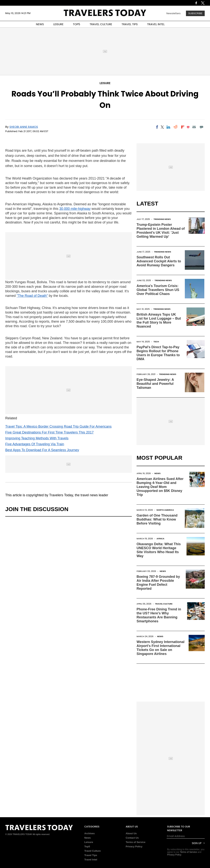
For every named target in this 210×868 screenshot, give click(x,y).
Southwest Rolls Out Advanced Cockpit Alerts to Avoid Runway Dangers (159, 261)
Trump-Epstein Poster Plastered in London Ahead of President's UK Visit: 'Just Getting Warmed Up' (161, 231)
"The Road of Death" (32, 296)
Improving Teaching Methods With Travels (37, 438)
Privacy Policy (134, 846)
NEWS (40, 24)
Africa (160, 539)
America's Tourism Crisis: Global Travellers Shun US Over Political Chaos (158, 290)
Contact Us (132, 838)
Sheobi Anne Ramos (24, 127)
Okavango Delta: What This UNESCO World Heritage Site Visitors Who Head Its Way (159, 550)
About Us (131, 833)
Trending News (162, 219)
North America (165, 510)
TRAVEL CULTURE (101, 24)
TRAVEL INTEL (156, 24)
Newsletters (174, 13)
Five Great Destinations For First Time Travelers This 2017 (50, 432)
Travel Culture (164, 604)
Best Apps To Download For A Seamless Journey (42, 450)
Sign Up (197, 843)
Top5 (87, 846)
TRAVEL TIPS (130, 24)
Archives (89, 833)
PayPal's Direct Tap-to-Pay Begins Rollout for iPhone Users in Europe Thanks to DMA (158, 353)
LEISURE (58, 24)
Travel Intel (91, 860)
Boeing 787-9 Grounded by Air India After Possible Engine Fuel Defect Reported (158, 583)
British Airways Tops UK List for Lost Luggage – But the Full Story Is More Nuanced (159, 320)
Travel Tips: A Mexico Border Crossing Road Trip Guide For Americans (59, 427)
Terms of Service (136, 842)
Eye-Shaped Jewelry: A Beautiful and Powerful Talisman (155, 384)
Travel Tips (91, 855)
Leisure (105, 83)
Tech (156, 342)
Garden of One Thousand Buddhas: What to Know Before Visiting (157, 519)
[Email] (194, 127)
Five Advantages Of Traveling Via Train (35, 444)
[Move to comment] (201, 127)
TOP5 (77, 24)
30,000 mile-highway (75, 209)
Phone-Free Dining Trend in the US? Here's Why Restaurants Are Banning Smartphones (159, 615)
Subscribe (195, 13)
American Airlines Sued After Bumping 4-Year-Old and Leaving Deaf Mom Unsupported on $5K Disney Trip (160, 487)
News (157, 473)
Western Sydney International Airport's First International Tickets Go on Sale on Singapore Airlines (160, 648)
